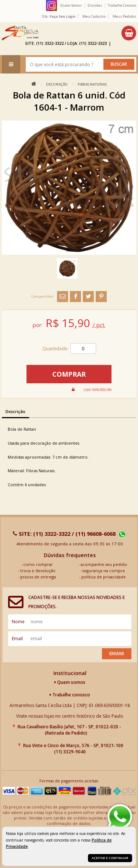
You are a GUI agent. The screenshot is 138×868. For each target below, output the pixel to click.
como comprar (38, 564)
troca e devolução (38, 571)
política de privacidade (104, 577)
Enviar (117, 654)
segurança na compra (104, 571)
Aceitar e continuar (110, 858)
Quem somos (70, 682)
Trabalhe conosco (70, 695)
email (17, 639)
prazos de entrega (38, 577)
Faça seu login (63, 16)
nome (18, 622)
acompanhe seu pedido (104, 564)
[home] (20, 33)
